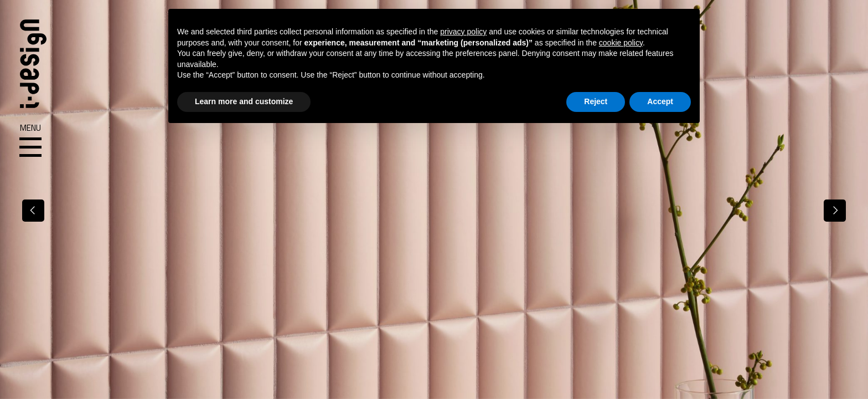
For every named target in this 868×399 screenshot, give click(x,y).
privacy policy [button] (463, 32)
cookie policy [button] (621, 43)
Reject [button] (596, 101)
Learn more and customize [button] (244, 101)
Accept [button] (660, 101)
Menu (30, 141)
